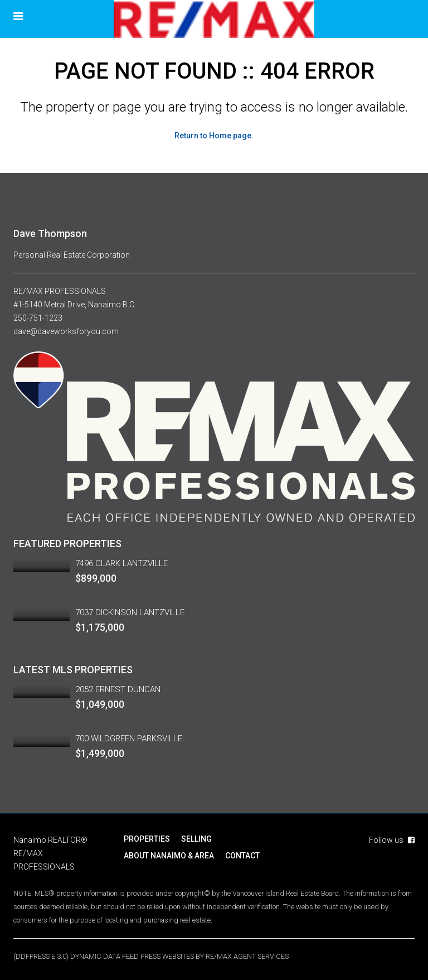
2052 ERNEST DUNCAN (118, 689)
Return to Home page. (214, 136)
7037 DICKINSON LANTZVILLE (130, 612)
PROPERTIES (147, 839)
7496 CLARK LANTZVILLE (121, 563)
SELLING (196, 839)
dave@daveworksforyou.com (66, 331)
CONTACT (242, 856)
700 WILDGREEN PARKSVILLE (129, 738)
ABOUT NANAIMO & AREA (169, 856)
